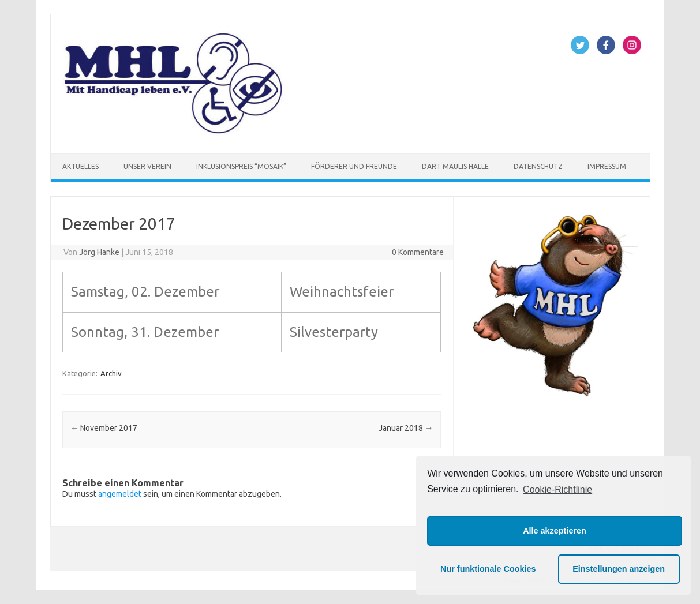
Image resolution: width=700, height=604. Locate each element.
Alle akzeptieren (555, 531)
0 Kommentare (418, 252)
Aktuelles (81, 166)
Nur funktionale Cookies (488, 569)
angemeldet (120, 494)
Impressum (607, 166)
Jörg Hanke (99, 252)
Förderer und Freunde (354, 166)
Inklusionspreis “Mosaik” (241, 166)
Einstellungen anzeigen (619, 569)
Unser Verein (147, 166)
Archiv (111, 373)
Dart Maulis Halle (455, 166)
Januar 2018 (406, 428)
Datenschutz (538, 166)
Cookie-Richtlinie (557, 489)
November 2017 (104, 428)
